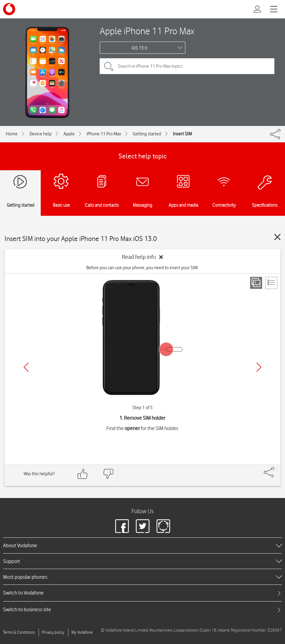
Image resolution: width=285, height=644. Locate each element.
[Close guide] (277, 237)
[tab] (142, 593)
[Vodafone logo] (9, 9)
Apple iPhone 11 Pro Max (147, 31)
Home (12, 134)
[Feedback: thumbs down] (108, 474)
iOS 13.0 (139, 48)
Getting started (147, 134)
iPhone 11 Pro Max (104, 134)
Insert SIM (182, 134)
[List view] (271, 283)
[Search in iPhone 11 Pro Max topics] (187, 66)
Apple (69, 134)
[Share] (276, 469)
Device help (41, 134)
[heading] (142, 545)
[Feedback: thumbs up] (83, 474)
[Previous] (26, 367)
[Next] (259, 367)
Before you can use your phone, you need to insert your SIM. (142, 268)
